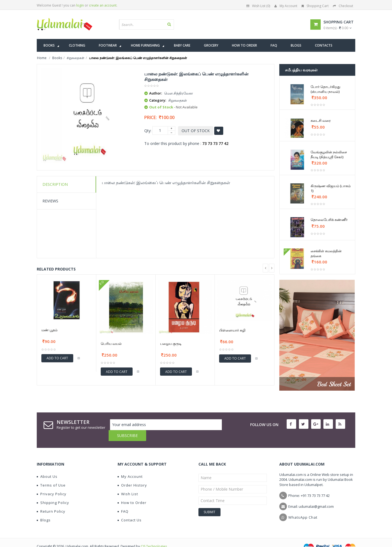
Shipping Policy (53, 492)
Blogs (44, 509)
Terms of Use (51, 474)
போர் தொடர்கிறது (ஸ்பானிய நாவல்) (325, 89)
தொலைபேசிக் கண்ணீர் (329, 220)
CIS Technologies (154, 535)
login (80, 5)
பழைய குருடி (171, 344)
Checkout (343, 6)
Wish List (128, 483)
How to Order (132, 492)
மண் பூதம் (49, 330)
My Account (286, 6)
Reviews (50, 201)
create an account (103, 5)
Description (55, 184)
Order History (132, 474)
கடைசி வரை (321, 120)
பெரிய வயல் (111, 344)
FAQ (123, 500)
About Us (47, 466)
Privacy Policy (52, 483)
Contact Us (130, 509)
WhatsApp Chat (303, 506)
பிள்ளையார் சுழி (232, 330)
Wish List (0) (258, 6)
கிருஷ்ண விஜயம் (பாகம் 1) (331, 188)
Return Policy (51, 500)
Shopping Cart (315, 6)
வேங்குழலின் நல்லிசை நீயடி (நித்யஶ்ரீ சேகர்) (329, 154)
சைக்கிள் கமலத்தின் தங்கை (326, 253)
